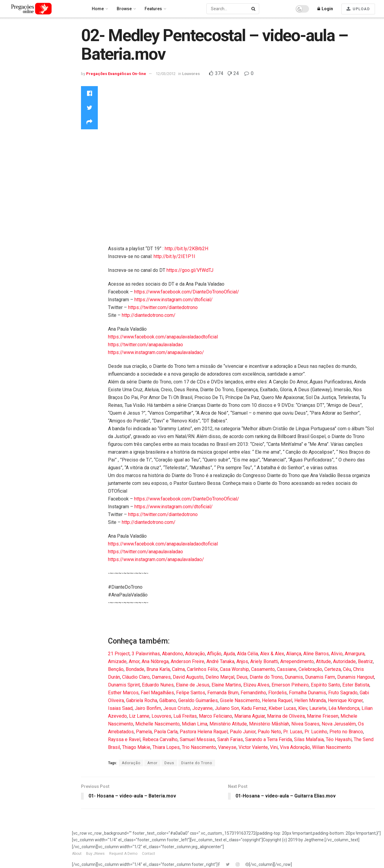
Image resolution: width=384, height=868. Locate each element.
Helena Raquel (277, 700)
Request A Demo (123, 854)
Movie (12, 111)
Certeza (333, 669)
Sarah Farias (230, 739)
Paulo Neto (269, 732)
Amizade (117, 661)
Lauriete (318, 708)
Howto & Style (19, 95)
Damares (161, 677)
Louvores (15, 103)
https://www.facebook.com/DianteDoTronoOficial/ (187, 292)
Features (153, 9)
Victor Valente (253, 747)
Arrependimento (297, 661)
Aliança (294, 654)
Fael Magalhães (157, 693)
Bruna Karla (158, 669)
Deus (242, 677)
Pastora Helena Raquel (204, 732)
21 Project (119, 654)
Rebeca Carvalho (160, 739)
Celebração (310, 669)
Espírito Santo (325, 685)
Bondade (135, 669)
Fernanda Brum (223, 693)
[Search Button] (254, 9)
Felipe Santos (191, 693)
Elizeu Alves (256, 685)
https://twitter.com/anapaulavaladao (145, 345)
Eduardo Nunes (158, 685)
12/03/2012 (166, 74)
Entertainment (20, 79)
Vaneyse (227, 747)
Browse (124, 9)
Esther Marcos (123, 693)
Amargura (355, 654)
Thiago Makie (136, 747)
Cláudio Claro (136, 677)
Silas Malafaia (309, 739)
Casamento (263, 669)
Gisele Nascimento (240, 700)
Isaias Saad (120, 708)
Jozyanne (202, 708)
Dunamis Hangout (356, 677)
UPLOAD (358, 9)
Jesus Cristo (177, 708)
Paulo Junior (243, 732)
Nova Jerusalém (339, 724)
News (11, 127)
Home (12, 33)
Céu (347, 669)
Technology (18, 143)
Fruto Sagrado (343, 693)
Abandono (172, 654)
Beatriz (365, 661)
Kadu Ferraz (254, 708)
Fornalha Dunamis (307, 693)
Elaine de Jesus (193, 685)
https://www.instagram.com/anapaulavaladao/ (156, 352)
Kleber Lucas (282, 708)
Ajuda (229, 654)
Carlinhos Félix (202, 669)
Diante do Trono (266, 677)
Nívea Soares (305, 724)
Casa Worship (234, 669)
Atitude (323, 661)
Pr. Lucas (293, 732)
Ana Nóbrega (155, 661)
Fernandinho (253, 693)
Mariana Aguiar (250, 716)
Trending (15, 41)
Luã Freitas (185, 716)
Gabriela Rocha (142, 700)
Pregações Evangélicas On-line (35, 197)
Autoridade (344, 661)
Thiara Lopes (166, 747)
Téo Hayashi (339, 739)
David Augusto (188, 677)
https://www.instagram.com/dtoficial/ (174, 300)
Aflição (214, 654)
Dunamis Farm (320, 677)
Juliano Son (227, 708)
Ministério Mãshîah (269, 724)
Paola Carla (166, 732)
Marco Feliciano (216, 716)
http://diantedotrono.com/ (149, 315)
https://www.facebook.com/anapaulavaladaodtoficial (163, 337)
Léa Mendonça (344, 708)
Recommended (21, 49)
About (77, 854)
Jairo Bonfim (148, 708)
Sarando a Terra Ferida (268, 739)
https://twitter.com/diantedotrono (163, 307)
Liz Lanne (139, 716)
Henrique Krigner (345, 700)
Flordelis (277, 693)
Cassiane (287, 669)
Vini (274, 747)
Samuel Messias (197, 739)
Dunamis (294, 677)
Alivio (337, 654)
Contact (148, 854)
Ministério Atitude (228, 724)
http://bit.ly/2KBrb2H (186, 249)
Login (325, 9)
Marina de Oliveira (286, 716)
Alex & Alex (272, 654)
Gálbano (168, 700)
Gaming (14, 87)
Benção (116, 669)
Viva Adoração (295, 747)
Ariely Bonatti (264, 661)
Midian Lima (195, 724)
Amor (134, 661)
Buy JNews (95, 854)
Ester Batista (356, 685)
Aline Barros (316, 654)
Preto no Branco (346, 732)
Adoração (195, 654)
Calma (178, 669)
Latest (12, 57)
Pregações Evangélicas (29, 135)
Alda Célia (247, 654)
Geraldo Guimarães (198, 700)
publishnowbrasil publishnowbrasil (25, 175)
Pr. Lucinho (316, 732)
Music (12, 119)
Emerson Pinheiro (290, 685)
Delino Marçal (220, 677)
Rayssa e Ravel (124, 739)
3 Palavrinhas (146, 654)
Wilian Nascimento (331, 747)
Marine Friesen (323, 716)
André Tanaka (220, 661)
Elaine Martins (226, 685)
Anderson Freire (187, 661)
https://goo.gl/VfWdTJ (190, 270)
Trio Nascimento (199, 747)
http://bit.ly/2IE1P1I (174, 256)
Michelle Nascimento (157, 724)
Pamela (144, 732)
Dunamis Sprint (124, 685)
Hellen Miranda (310, 700)
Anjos (242, 661)
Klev (303, 708)
